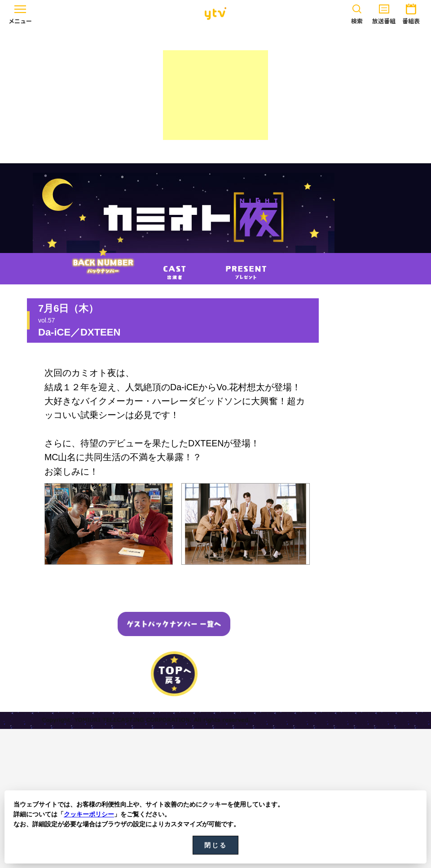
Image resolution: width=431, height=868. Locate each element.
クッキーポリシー (89, 814)
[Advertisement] (215, 95)
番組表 (411, 13)
